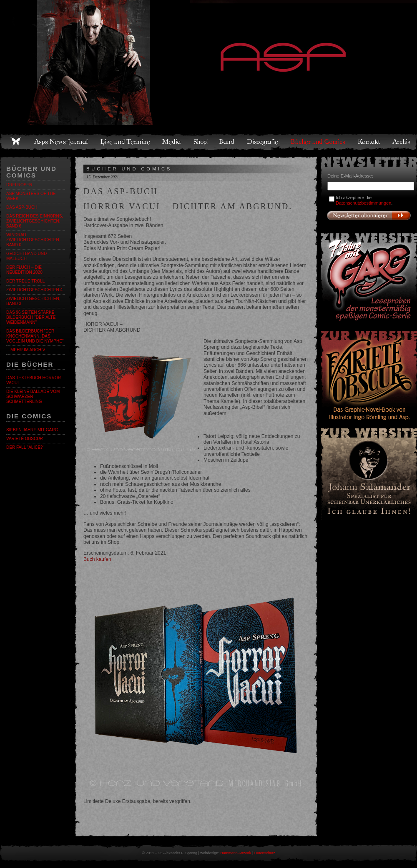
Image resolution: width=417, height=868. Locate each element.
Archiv (402, 142)
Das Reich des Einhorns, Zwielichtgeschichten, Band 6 (35, 221)
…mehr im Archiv (26, 350)
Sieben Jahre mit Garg (32, 430)
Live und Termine (126, 142)
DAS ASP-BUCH (22, 207)
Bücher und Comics (319, 142)
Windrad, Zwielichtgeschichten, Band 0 (33, 240)
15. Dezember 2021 (103, 177)
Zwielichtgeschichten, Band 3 (33, 301)
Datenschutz (265, 853)
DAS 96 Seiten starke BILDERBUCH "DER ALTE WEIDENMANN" (31, 317)
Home (16, 142)
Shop (201, 142)
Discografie (263, 142)
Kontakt (369, 142)
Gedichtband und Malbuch (26, 256)
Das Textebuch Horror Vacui (34, 380)
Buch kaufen (97, 559)
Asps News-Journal (62, 142)
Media (172, 142)
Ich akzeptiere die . (364, 200)
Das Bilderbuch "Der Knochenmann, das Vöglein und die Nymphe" (35, 336)
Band (227, 142)
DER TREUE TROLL (25, 281)
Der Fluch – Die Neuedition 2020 (24, 270)
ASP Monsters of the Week (31, 196)
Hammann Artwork (236, 853)
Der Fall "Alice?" (25, 447)
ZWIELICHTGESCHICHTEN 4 (34, 290)
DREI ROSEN (19, 185)
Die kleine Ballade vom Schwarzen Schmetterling (33, 396)
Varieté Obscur (25, 439)
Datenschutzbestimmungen (363, 203)
